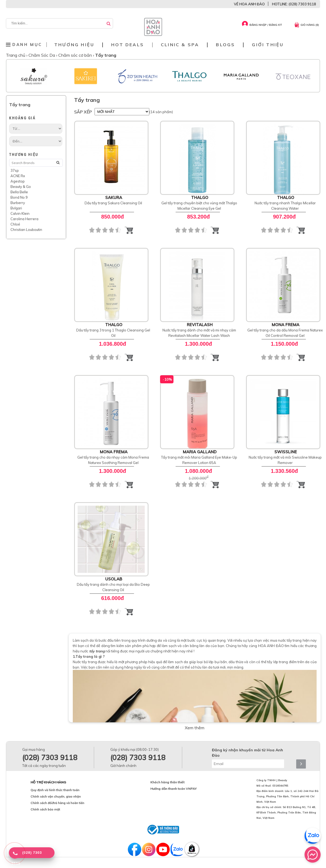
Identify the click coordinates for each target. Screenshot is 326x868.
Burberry (18, 203)
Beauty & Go (21, 187)
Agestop (18, 181)
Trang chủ (16, 55)
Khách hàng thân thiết (167, 782)
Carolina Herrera (24, 219)
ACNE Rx (18, 176)
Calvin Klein (20, 213)
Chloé (15, 224)
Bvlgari (16, 208)
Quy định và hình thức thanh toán (55, 790)
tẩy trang (97, 651)
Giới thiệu (268, 45)
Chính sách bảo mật (45, 809)
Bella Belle (19, 192)
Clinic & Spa (180, 45)
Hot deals (128, 45)
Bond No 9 (19, 197)
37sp (15, 170)
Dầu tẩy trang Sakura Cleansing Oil (113, 203)
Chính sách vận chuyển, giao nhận (56, 796)
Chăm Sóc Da (42, 55)
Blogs (225, 45)
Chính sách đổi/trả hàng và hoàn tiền (57, 803)
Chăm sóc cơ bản (76, 55)
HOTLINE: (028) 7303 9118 (294, 4)
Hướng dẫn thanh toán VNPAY (174, 789)
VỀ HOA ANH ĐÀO (249, 4)
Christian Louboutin (26, 230)
